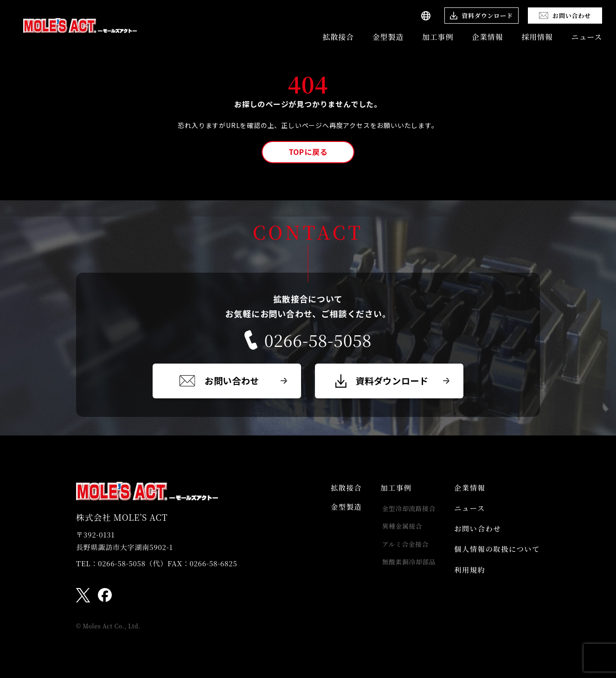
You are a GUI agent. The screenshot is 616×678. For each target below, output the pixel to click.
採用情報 (537, 37)
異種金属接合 (397, 530)
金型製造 (388, 37)
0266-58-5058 (308, 340)
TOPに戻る (308, 152)
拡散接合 (338, 37)
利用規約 (467, 579)
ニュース (587, 37)
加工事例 (438, 37)
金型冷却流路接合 (404, 511)
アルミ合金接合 (401, 549)
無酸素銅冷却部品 (404, 568)
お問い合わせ (475, 534)
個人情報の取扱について (495, 556)
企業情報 (487, 37)
